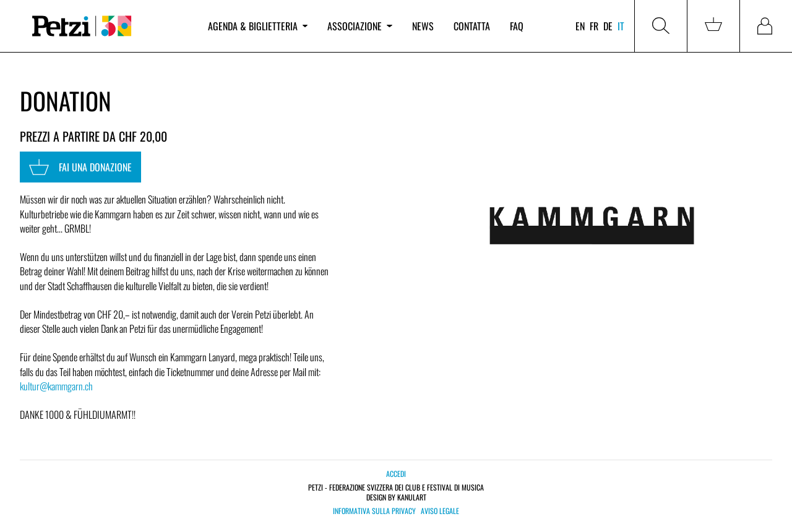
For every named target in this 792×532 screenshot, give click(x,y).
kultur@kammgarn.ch (56, 386)
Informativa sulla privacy (374, 511)
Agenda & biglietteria (258, 26)
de (608, 26)
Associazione (359, 26)
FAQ (517, 26)
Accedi (396, 474)
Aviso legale (440, 511)
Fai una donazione (80, 167)
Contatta (472, 26)
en (580, 26)
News (423, 26)
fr (594, 26)
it (621, 26)
